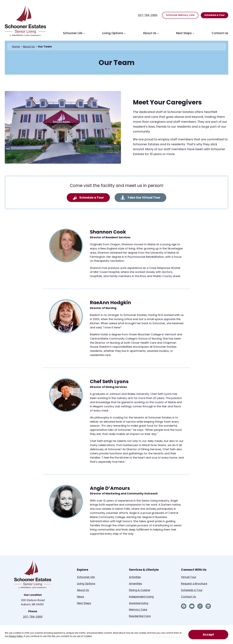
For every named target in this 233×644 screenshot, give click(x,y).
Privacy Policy (16, 636)
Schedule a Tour (214, 15)
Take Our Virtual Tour (140, 198)
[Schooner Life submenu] (84, 33)
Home (16, 47)
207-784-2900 (148, 15)
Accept (208, 635)
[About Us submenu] (158, 33)
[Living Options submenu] (125, 33)
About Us (29, 47)
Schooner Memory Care (180, 15)
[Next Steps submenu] (193, 33)
